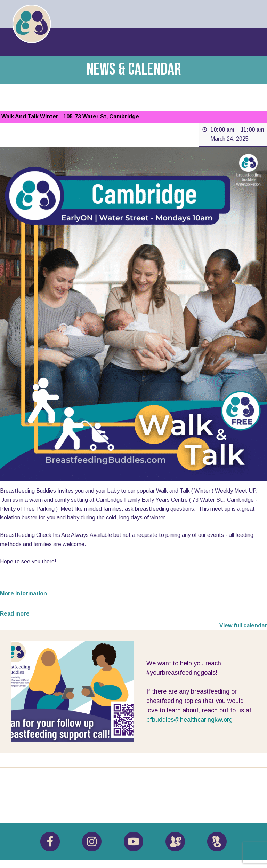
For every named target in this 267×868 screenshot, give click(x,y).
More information (23, 593)
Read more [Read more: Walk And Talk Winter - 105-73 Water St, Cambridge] (15, 614)
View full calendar (243, 625)
